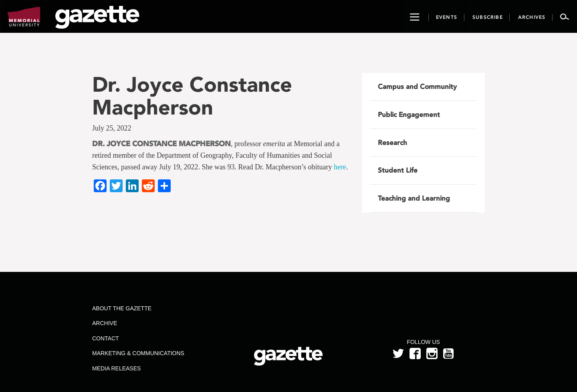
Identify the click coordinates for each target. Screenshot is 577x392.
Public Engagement (409, 115)
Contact (106, 338)
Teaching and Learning (414, 198)
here (340, 167)
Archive (105, 323)
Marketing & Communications (138, 353)
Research (392, 143)
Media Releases (116, 368)
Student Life (398, 170)
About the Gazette (122, 308)
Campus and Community (417, 86)
